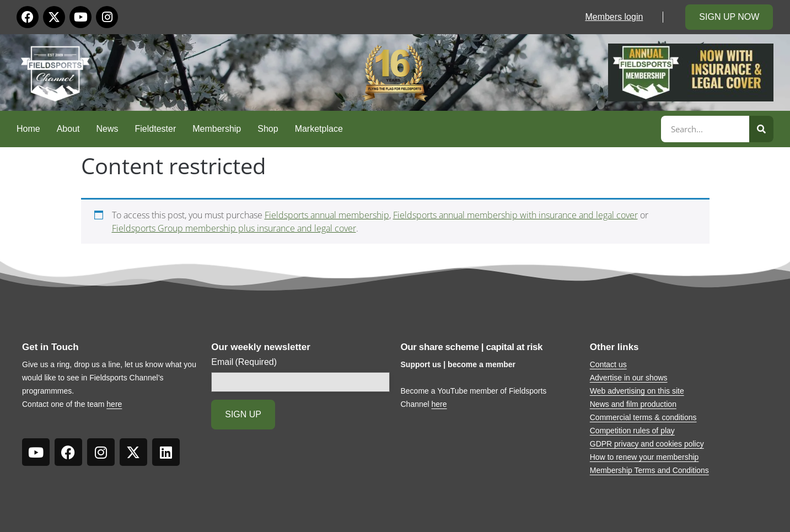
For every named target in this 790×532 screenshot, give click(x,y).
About (68, 129)
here (114, 404)
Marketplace (319, 129)
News (108, 129)
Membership (217, 129)
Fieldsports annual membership (327, 215)
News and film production (633, 404)
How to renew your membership (644, 457)
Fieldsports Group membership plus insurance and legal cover (234, 228)
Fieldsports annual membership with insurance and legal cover (515, 215)
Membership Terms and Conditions (649, 470)
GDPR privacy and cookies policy (647, 444)
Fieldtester (156, 129)
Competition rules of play (632, 431)
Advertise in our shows (629, 378)
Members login (614, 17)
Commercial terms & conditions (643, 417)
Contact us (608, 364)
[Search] (761, 129)
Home (28, 129)
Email (244, 362)
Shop (268, 129)
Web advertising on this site (637, 391)
